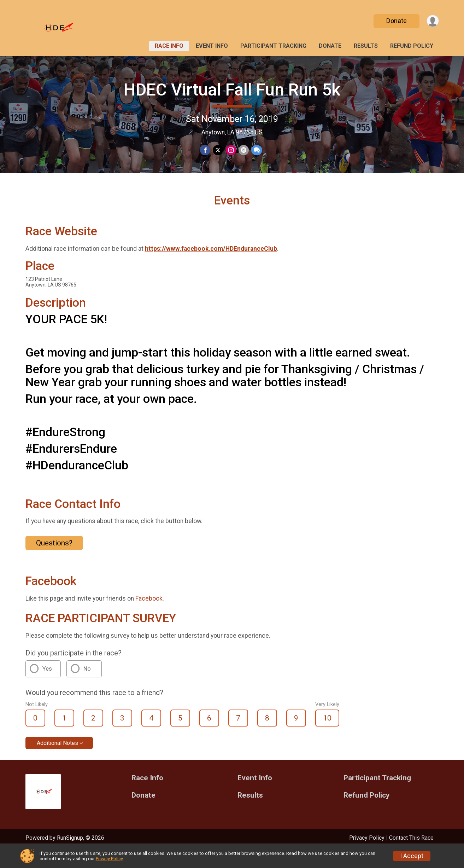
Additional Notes (57, 760)
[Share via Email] (243, 151)
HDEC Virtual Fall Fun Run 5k (232, 90)
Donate (395, 21)
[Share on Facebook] (206, 151)
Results (366, 46)
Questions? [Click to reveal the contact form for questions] (54, 560)
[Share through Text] (256, 151)
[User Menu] (432, 21)
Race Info (169, 46)
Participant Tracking (273, 46)
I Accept (412, 856)
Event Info (212, 46)
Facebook (149, 615)
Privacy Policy (109, 859)
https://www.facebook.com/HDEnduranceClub (211, 266)
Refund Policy (412, 46)
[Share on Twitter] (218, 151)
